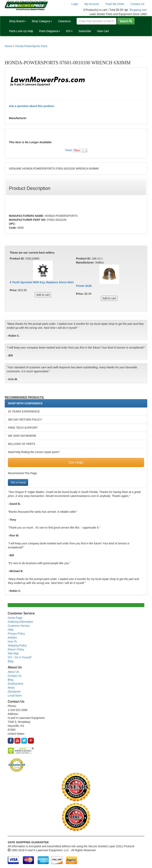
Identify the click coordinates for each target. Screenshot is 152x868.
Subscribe (85, 31)
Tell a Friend (18, 482)
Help (11, 630)
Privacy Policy (16, 634)
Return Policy (16, 649)
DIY (69, 31)
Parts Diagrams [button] (49, 31)
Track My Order (115, 4)
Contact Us (137, 4)
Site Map (13, 653)
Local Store (15, 696)
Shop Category (42, 21)
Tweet (68, 150)
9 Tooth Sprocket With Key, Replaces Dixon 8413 (42, 282)
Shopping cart (138, 10)
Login (75, 4)
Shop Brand (17, 21)
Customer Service (19, 626)
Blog (10, 661)
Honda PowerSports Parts (31, 46)
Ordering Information (20, 622)
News (11, 688)
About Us (13, 672)
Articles (12, 638)
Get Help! (76, 462)
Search (126, 21)
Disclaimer (14, 692)
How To (12, 642)
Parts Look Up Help (21, 31)
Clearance (64, 21)
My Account (92, 4)
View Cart (103, 31)
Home (8, 46)
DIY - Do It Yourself (19, 657)
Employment (15, 684)
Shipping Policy (17, 645)
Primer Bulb (84, 286)
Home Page (15, 618)
